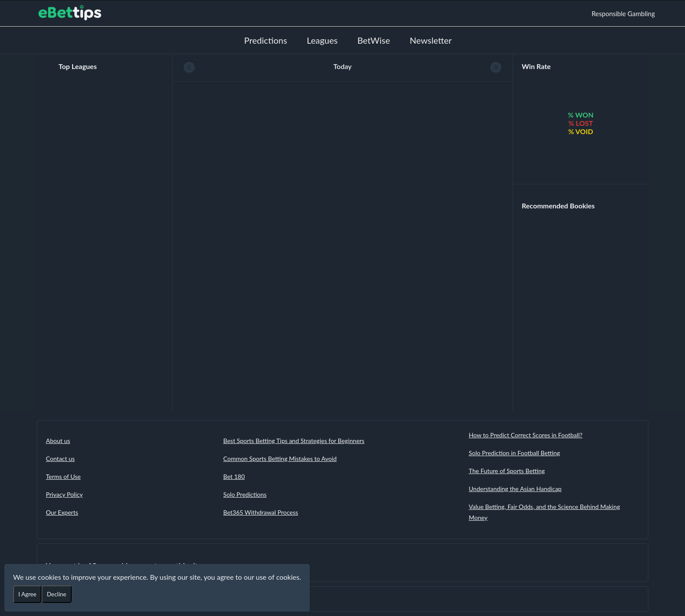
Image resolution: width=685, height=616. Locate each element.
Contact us (60, 459)
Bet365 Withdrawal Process (261, 512)
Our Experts (62, 512)
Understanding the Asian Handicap (515, 489)
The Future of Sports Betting (507, 471)
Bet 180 (234, 476)
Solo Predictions (245, 494)
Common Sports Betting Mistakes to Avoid (280, 459)
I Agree (27, 594)
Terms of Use (63, 476)
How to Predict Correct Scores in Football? (526, 435)
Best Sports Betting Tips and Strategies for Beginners (294, 441)
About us (58, 441)
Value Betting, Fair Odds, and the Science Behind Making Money (544, 512)
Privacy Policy (64, 494)
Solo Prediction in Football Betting (514, 453)
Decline (56, 594)
